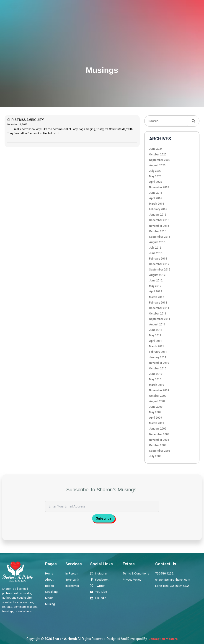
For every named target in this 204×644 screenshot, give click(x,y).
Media (147, 11)
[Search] (194, 121)
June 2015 (156, 253)
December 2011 (159, 308)
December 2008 (159, 434)
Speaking (130, 11)
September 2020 (160, 160)
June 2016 (156, 193)
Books (114, 11)
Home (50, 11)
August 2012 (157, 275)
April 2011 (156, 341)
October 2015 (158, 231)
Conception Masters (163, 639)
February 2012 (158, 303)
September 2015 (160, 237)
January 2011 (158, 357)
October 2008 (158, 445)
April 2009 (156, 418)
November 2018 (159, 187)
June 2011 (156, 330)
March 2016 (157, 204)
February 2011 (158, 352)
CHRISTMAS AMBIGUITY (26, 120)
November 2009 (159, 390)
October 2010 (158, 368)
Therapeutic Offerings (88, 11)
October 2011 (158, 314)
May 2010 (155, 379)
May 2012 (155, 286)
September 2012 (160, 270)
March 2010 (157, 385)
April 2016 (156, 198)
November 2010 (159, 363)
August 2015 (157, 242)
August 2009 (157, 401)
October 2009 (158, 396)
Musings (162, 11)
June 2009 (156, 407)
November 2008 (159, 440)
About (63, 11)
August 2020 (157, 165)
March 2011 (157, 346)
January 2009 (158, 429)
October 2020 (158, 155)
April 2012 (156, 291)
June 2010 (156, 374)
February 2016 (158, 209)
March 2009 (157, 423)
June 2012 (156, 281)
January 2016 (158, 215)
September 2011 (160, 319)
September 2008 (160, 451)
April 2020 (156, 182)
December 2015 (159, 220)
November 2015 (159, 226)
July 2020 (155, 171)
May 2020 (155, 176)
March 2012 (157, 297)
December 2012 (159, 264)
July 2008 (155, 456)
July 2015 (155, 248)
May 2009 (155, 412)
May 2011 (155, 335)
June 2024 (156, 149)
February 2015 (158, 259)
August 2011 (157, 325)
